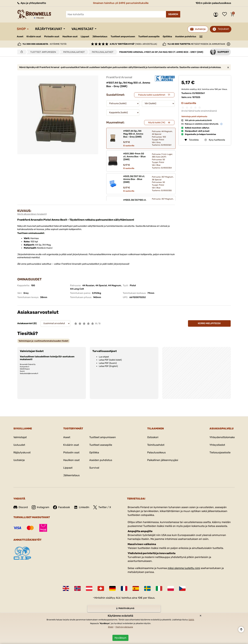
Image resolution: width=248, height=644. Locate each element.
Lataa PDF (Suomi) (108, 363)
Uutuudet (19, 445)
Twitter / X (102, 507)
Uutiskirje (19, 460)
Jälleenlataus (100, 37)
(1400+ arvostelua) (133, 44)
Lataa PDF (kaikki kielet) (110, 360)
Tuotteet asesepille (149, 37)
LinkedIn (82, 507)
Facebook (61, 507)
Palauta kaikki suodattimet (152, 95)
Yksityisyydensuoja (124, 627)
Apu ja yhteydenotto (31, 3)
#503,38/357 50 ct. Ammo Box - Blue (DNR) (134, 179)
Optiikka (167, 37)
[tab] (44, 341)
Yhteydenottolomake (222, 437)
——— (201, 36)
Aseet (20, 37)
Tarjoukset (223, 29)
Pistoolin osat (52, 37)
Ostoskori (153, 437)
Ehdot (111, 627)
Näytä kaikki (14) (157, 123)
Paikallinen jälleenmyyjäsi (163, 460)
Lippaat (85, 37)
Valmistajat (83, 29)
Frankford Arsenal (119, 77)
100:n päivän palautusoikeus (213, 3)
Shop (21, 29)
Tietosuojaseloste (220, 452)
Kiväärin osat (34, 37)
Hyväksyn (120, 638)
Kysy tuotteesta (215, 140)
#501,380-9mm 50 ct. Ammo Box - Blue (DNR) (134, 157)
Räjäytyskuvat (49, 29)
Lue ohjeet (104, 357)
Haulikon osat (70, 37)
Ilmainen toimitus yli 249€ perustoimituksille (121, 3)
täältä (191, 620)
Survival (94, 468)
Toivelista (225, 14)
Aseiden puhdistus (186, 37)
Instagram (40, 507)
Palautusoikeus (156, 452)
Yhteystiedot (217, 445)
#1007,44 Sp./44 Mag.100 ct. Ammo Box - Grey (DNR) (133, 134)
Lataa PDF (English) (108, 366)
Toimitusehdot (156, 445)
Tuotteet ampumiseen (123, 37)
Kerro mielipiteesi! (209, 323)
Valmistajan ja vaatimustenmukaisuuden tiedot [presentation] (44, 341)
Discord (21, 507)
